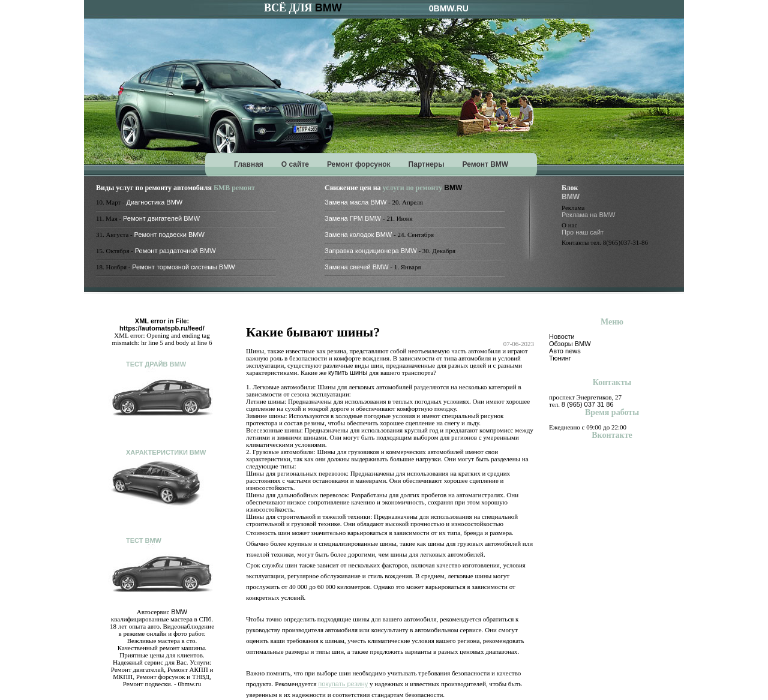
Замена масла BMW (355, 202)
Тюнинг (560, 358)
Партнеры (427, 164)
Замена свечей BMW (357, 267)
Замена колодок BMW (358, 235)
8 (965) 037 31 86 (588, 404)
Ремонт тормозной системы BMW (184, 267)
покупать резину (343, 684)
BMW (328, 8)
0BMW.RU (449, 8)
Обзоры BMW (570, 344)
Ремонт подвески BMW (169, 235)
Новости (562, 337)
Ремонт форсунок (359, 164)
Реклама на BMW (588, 215)
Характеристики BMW (166, 452)
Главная (249, 164)
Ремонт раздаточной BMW (175, 251)
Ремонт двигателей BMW (161, 218)
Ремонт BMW (485, 164)
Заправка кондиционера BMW (371, 251)
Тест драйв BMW (156, 364)
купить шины (348, 372)
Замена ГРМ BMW (353, 218)
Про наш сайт (583, 232)
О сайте (295, 164)
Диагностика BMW (155, 202)
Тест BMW (144, 540)
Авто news (565, 351)
